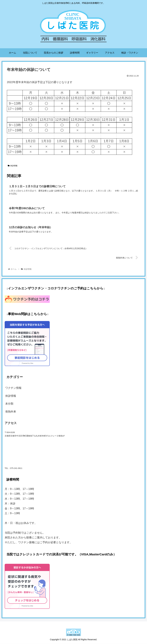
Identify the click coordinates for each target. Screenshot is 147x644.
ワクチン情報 (13, 388)
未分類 (9, 404)
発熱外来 (11, 412)
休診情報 (13, 166)
